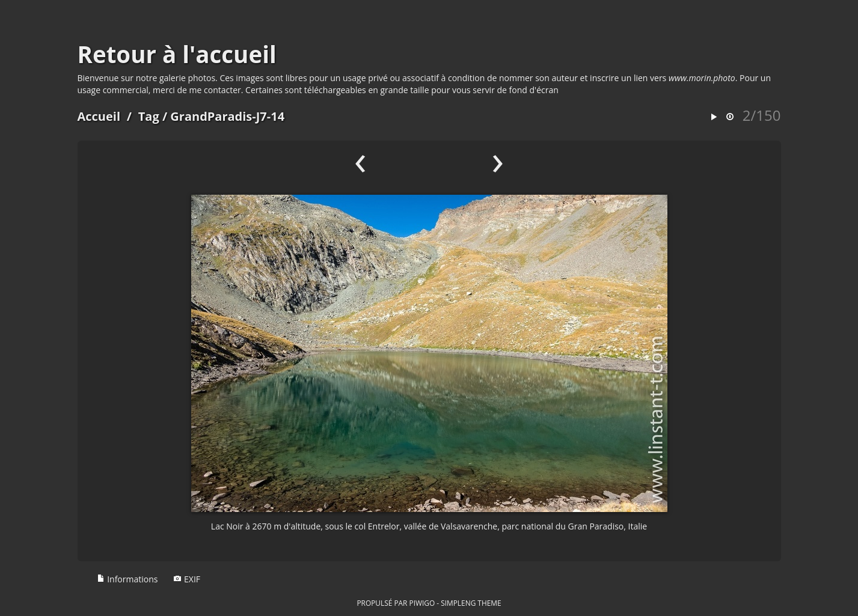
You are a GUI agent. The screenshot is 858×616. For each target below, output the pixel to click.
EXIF (187, 579)
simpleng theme (471, 603)
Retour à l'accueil (177, 54)
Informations (127, 579)
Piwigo (422, 603)
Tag (149, 116)
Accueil (99, 116)
